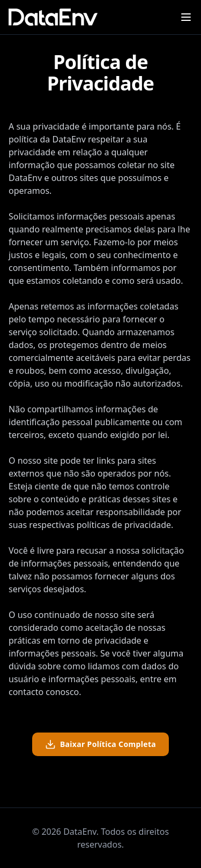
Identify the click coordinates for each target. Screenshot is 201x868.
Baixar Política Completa (100, 744)
